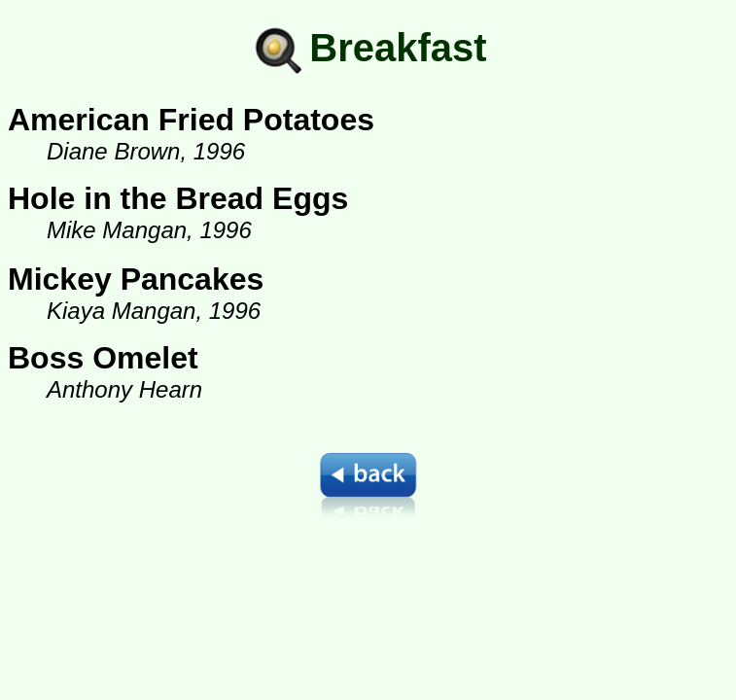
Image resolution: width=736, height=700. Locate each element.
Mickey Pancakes (136, 279)
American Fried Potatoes (191, 120)
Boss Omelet (103, 358)
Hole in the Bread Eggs (178, 198)
